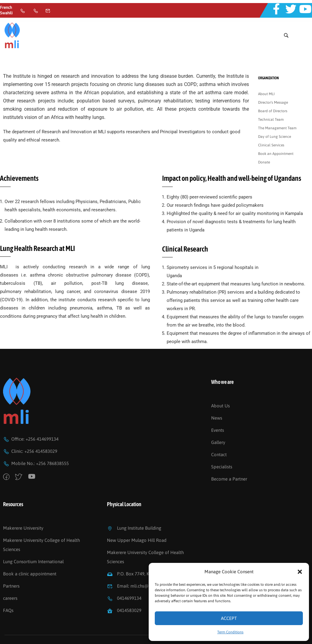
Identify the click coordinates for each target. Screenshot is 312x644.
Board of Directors (273, 92)
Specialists (222, 447)
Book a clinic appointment (30, 555)
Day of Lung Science (275, 117)
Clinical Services (271, 126)
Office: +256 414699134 (31, 420)
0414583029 (124, 591)
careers (10, 579)
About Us (220, 386)
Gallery (218, 423)
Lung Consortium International (33, 542)
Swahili (6, 13)
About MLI (266, 75)
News (217, 398)
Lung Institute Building (134, 509)
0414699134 (124, 579)
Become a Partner (229, 459)
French (6, 7)
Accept (229, 618)
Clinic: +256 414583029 (30, 432)
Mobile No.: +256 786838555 (36, 444)
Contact (219, 435)
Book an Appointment (276, 134)
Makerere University (23, 509)
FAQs (8, 591)
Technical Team (271, 100)
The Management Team (277, 109)
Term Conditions (230, 632)
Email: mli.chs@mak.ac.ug (138, 567)
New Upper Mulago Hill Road (137, 521)
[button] (300, 572)
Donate (264, 143)
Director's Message (273, 83)
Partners (11, 567)
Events (218, 411)
